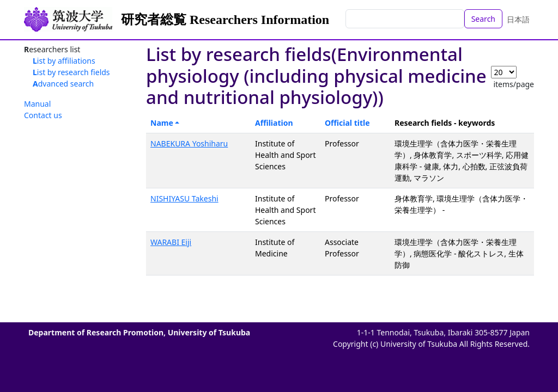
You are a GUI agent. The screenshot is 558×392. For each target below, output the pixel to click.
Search (483, 19)
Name (162, 123)
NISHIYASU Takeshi (184, 198)
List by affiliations (64, 61)
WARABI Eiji (171, 242)
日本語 (518, 19)
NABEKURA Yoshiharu (189, 143)
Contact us (43, 115)
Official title (347, 123)
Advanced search (63, 84)
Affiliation (274, 123)
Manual (37, 104)
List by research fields (71, 72)
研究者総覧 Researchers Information (225, 20)
